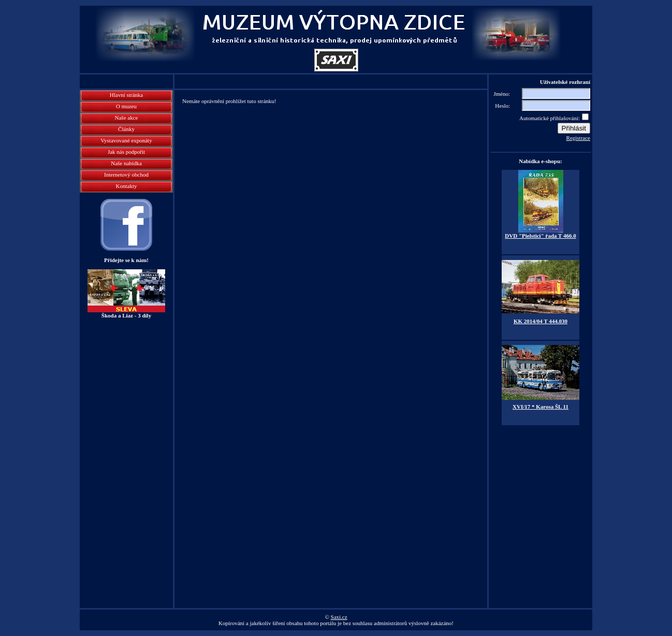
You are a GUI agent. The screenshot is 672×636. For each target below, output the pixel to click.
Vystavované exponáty (126, 140)
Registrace (578, 138)
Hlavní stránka (126, 95)
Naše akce (127, 118)
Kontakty (127, 186)
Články (126, 129)
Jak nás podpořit (126, 152)
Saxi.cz (339, 617)
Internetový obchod (126, 175)
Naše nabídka (126, 163)
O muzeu (126, 106)
